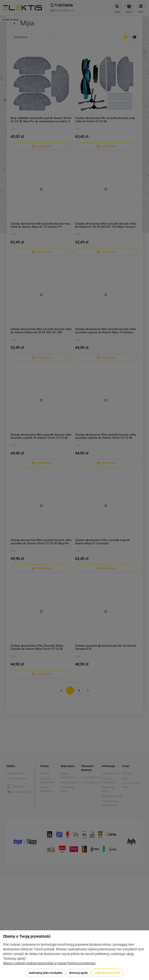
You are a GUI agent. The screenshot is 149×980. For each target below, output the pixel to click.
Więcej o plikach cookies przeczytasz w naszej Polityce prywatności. (50, 963)
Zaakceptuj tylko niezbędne (46, 973)
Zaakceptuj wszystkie (107, 973)
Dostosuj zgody (78, 973)
